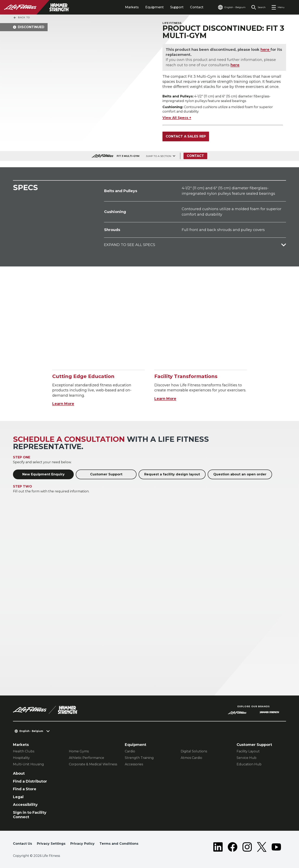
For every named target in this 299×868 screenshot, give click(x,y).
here (265, 50)
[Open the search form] (258, 7)
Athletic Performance (86, 758)
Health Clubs (24, 751)
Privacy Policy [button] (82, 844)
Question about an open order (240, 474)
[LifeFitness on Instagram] (247, 847)
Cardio (130, 751)
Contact (197, 7)
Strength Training (139, 758)
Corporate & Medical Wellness (93, 764)
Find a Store (25, 789)
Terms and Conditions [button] (119, 844)
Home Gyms (79, 751)
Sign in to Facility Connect (30, 815)
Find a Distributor (30, 781)
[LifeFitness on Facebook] (233, 847)
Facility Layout (248, 751)
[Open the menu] (278, 7)
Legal (18, 797)
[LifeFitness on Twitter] (262, 847)
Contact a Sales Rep (186, 136)
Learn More (63, 404)
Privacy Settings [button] (51, 844)
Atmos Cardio (191, 758)
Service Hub (247, 758)
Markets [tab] (132, 7)
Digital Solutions (194, 751)
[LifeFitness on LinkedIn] (218, 847)
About (19, 773)
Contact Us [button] (22, 844)
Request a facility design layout (172, 474)
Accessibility (25, 805)
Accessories (134, 764)
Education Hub (249, 764)
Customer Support (106, 474)
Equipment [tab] (154, 7)
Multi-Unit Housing (28, 764)
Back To (21, 18)
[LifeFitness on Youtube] (276, 847)
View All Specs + (177, 118)
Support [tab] (177, 7)
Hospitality (21, 758)
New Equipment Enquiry (43, 474)
